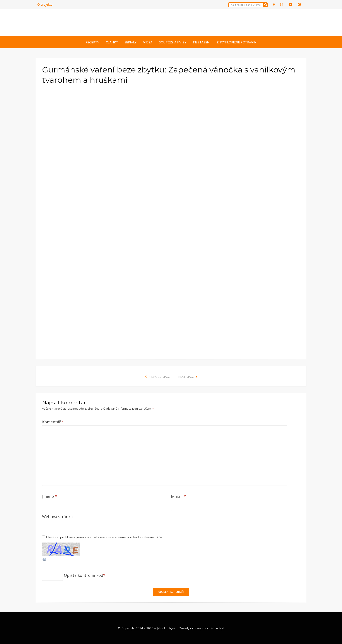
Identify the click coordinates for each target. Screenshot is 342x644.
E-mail (178, 496)
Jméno (50, 496)
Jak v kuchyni (166, 628)
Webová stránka (57, 517)
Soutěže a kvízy (173, 42)
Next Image (186, 377)
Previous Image (159, 377)
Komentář (53, 422)
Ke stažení (202, 42)
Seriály (131, 42)
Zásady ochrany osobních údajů (202, 628)
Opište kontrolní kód (84, 575)
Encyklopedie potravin (237, 42)
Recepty (92, 42)
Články (112, 42)
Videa (148, 42)
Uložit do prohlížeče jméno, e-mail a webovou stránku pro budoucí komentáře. (104, 537)
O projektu (45, 4)
